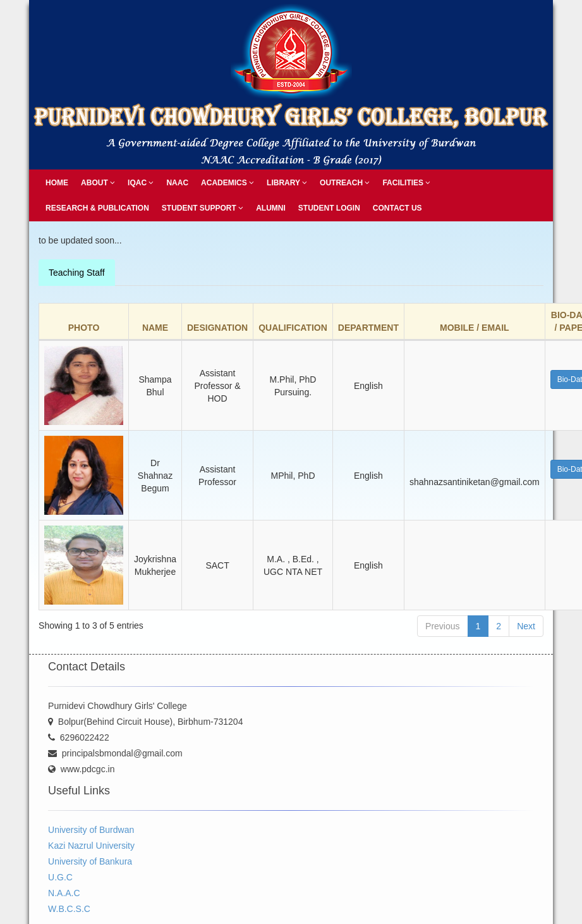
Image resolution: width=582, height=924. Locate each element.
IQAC (141, 183)
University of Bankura (90, 861)
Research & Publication (97, 208)
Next (526, 626)
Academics (227, 183)
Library (287, 183)
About (98, 183)
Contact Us (397, 208)
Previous (442, 626)
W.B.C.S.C (69, 909)
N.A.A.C (64, 893)
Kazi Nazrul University (91, 846)
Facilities (406, 183)
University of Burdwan (91, 830)
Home (57, 183)
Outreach (345, 183)
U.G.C (60, 877)
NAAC (177, 183)
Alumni (271, 208)
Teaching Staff (76, 273)
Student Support (203, 208)
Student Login (329, 208)
